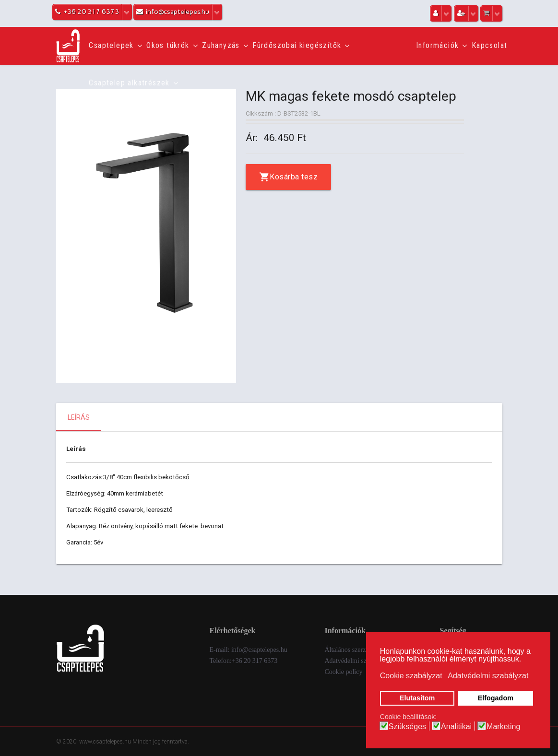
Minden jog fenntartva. (161, 742)
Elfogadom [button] (496, 698)
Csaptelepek (111, 45)
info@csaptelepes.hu (259, 650)
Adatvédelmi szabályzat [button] (488, 676)
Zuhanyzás (221, 45)
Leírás (79, 417)
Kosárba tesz (294, 177)
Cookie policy (343, 672)
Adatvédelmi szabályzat (356, 661)
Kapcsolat (490, 45)
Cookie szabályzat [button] (411, 676)
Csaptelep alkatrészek (129, 83)
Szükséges (407, 727)
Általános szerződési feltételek (365, 650)
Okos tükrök (168, 45)
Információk (437, 45)
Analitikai (456, 727)
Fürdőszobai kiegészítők (297, 45)
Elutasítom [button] (417, 698)
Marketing (503, 727)
